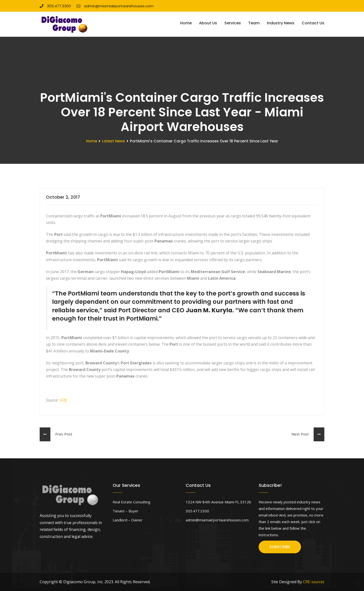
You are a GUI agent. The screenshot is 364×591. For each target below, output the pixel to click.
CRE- (314, 582)
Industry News (281, 23)
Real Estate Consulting (132, 502)
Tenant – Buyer (126, 511)
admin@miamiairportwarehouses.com (115, 6)
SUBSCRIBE (280, 547)
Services (233, 23)
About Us (208, 23)
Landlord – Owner (128, 520)
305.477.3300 (55, 6)
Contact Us (313, 23)
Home (186, 23)
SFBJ (63, 400)
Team (254, 23)
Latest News (114, 141)
